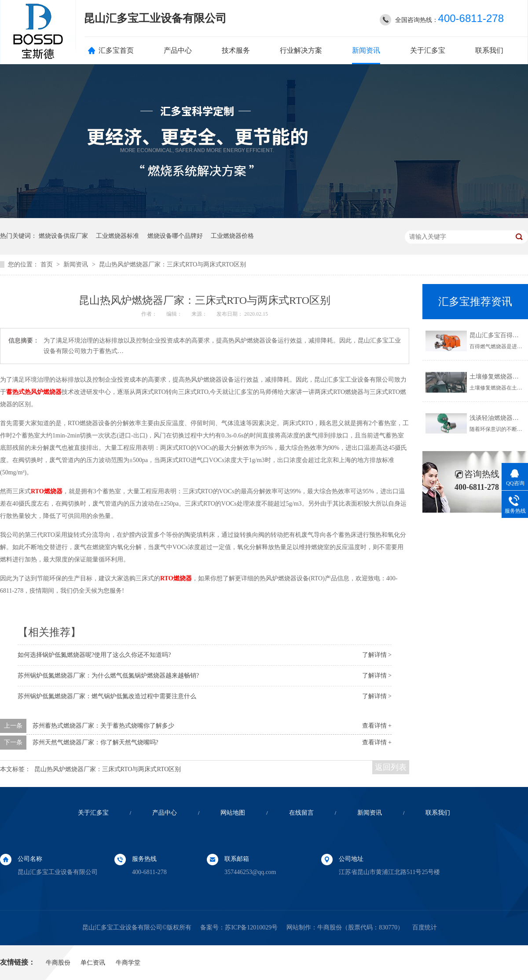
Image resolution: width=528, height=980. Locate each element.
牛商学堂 (128, 963)
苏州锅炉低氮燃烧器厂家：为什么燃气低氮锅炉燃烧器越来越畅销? (108, 676)
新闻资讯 (366, 50)
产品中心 (178, 50)
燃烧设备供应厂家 (63, 236)
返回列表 (391, 767)
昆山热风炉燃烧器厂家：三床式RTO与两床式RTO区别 (172, 264)
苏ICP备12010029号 (251, 927)
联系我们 (489, 50)
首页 (48, 264)
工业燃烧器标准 (117, 236)
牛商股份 (330, 927)
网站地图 (233, 813)
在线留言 (301, 813)
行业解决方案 (301, 50)
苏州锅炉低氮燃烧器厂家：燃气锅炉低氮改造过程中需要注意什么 (107, 696)
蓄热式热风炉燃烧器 (34, 392)
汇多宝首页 (116, 50)
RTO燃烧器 (47, 491)
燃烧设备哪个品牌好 (175, 236)
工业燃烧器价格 (232, 236)
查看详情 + (377, 726)
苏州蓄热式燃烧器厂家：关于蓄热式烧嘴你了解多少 (103, 726)
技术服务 (236, 50)
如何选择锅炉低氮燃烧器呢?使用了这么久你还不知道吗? (94, 655)
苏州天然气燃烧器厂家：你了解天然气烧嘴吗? (95, 742)
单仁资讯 (93, 963)
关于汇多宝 (428, 50)
